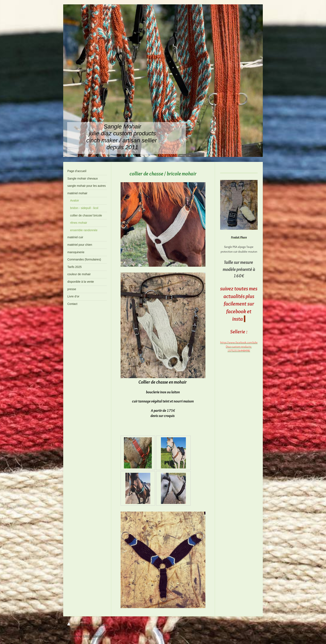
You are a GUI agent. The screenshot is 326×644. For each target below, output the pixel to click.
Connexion (253, 624)
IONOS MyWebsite (93, 636)
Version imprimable (80, 624)
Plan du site (102, 624)
